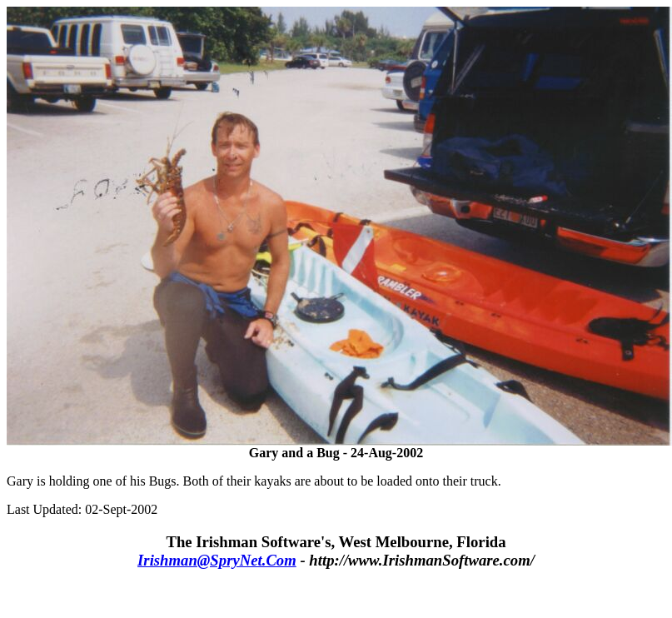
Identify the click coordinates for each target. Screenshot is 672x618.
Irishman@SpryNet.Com (217, 560)
